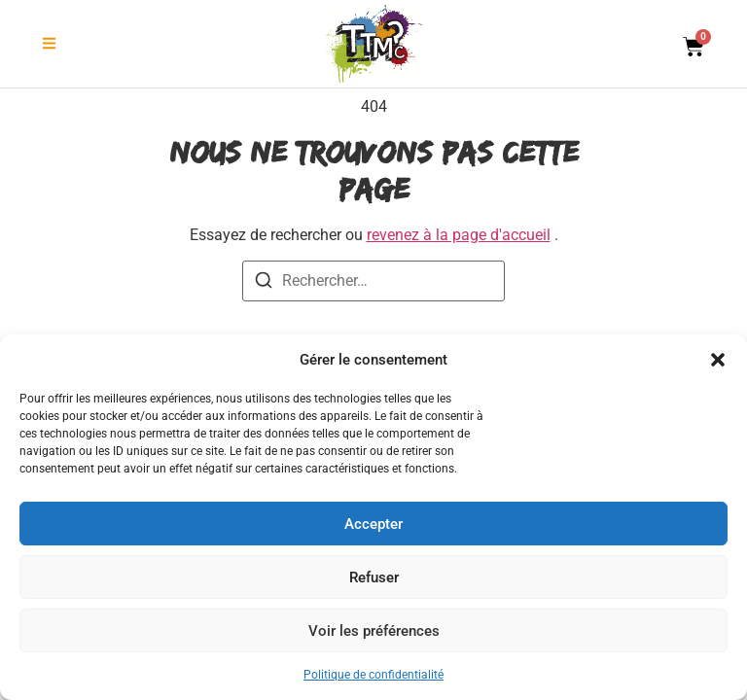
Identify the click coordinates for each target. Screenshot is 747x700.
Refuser (374, 577)
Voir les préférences (374, 631)
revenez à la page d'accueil (459, 235)
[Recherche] (264, 283)
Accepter (373, 524)
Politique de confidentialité (373, 675)
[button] (718, 360)
